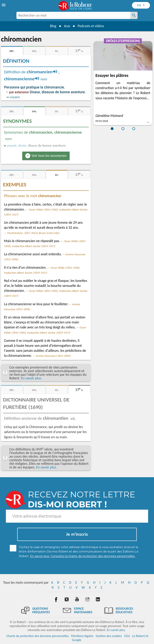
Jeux (67, 26)
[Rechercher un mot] (134, 15)
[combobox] (73, 15)
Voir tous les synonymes (49, 156)
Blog (53, 26)
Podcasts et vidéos (91, 26)
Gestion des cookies (109, 636)
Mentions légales (82, 636)
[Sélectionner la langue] (141, 5)
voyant (15, 97)
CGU (127, 636)
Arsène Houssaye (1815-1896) (53, 356)
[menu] (4, 5)
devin (22, 146)
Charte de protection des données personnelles (37, 636)
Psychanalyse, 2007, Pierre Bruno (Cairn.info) (33, 233)
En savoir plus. (31, 378)
